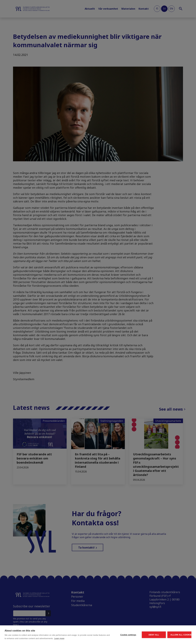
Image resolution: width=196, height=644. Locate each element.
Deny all (137, 633)
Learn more (28, 638)
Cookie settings (100, 633)
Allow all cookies (174, 633)
